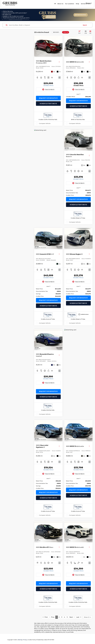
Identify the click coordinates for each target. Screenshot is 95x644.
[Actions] (59, 62)
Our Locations (70, 4)
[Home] (55, 4)
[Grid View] (85, 32)
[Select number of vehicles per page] (88, 617)
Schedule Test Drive (48, 103)
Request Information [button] (48, 98)
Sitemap (20, 640)
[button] (61, 46)
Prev (52, 617)
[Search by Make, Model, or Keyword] (45, 25)
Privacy (25, 640)
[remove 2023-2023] (57, 32)
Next (72, 617)
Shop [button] (77, 4)
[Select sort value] (80, 32)
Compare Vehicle (45, 123)
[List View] (90, 32)
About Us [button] (60, 4)
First (45, 617)
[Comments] (60, 77)
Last (79, 617)
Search (85, 25)
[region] (78, 97)
